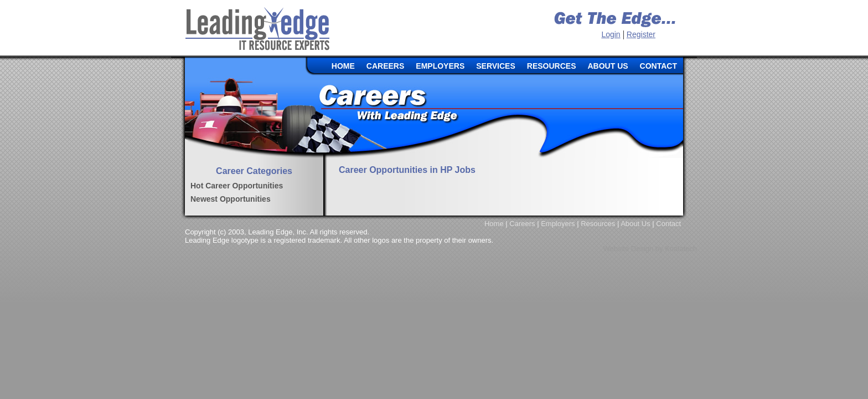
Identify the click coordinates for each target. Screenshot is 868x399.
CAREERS (385, 66)
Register (641, 34)
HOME (343, 66)
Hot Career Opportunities (237, 186)
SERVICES (496, 66)
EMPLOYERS (440, 66)
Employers (558, 224)
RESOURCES (552, 66)
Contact (668, 224)
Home (494, 224)
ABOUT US (608, 66)
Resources (598, 224)
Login (611, 34)
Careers (522, 224)
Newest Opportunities (231, 199)
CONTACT (658, 66)
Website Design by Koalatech (650, 249)
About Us (635, 224)
